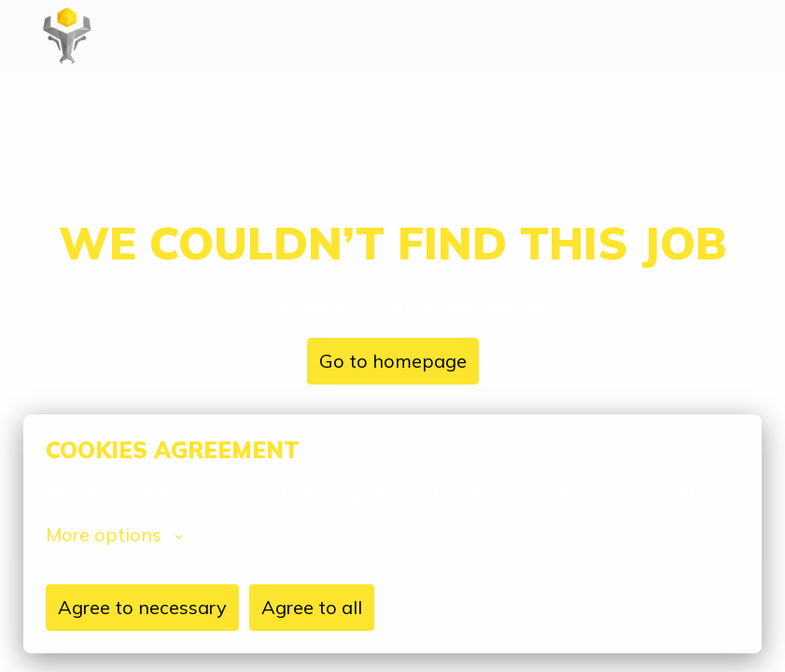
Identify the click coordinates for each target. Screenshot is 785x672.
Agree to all (312, 607)
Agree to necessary (142, 607)
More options (114, 535)
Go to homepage (393, 361)
